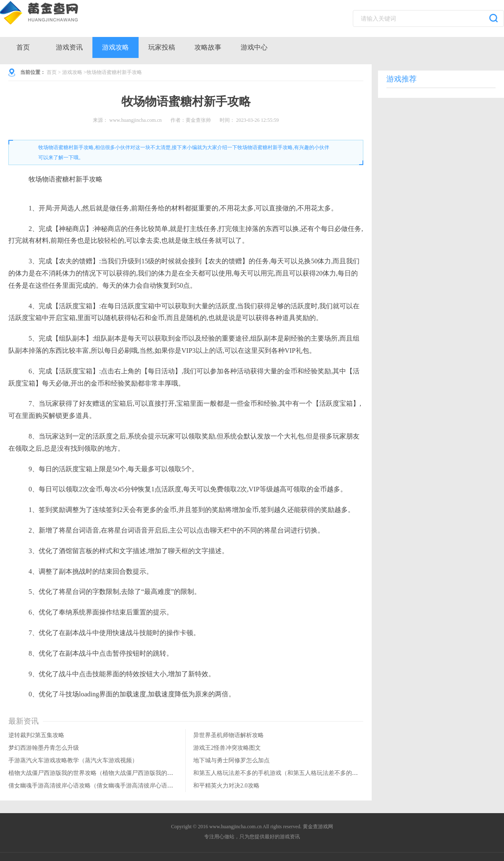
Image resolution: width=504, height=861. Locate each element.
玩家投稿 (162, 47)
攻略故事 (208, 47)
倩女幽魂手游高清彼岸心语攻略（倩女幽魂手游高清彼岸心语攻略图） (100, 786)
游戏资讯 (69, 47)
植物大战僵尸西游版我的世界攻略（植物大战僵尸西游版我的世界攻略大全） (108, 773)
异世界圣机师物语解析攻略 (228, 735)
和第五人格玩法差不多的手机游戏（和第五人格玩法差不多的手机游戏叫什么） (296, 773)
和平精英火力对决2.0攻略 (226, 786)
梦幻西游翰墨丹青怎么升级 (44, 748)
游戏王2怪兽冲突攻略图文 (227, 748)
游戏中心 (254, 47)
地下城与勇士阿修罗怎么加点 (231, 760)
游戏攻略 (115, 47)
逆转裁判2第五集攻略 (36, 735)
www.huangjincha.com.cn (135, 120)
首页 (23, 47)
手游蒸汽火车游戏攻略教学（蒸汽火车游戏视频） (73, 760)
